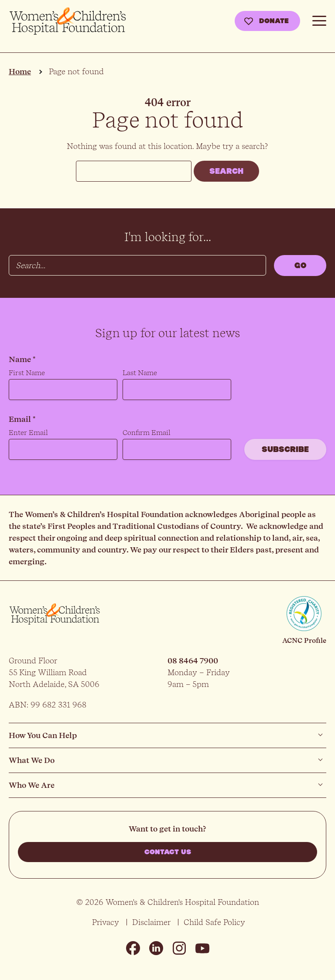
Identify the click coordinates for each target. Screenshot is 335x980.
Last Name (140, 373)
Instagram (179, 948)
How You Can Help (43, 735)
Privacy (106, 922)
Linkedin (156, 948)
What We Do (32, 760)
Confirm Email (147, 433)
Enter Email (28, 433)
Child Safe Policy (214, 922)
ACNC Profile (304, 640)
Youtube (202, 948)
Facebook (133, 948)
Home (20, 71)
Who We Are (32, 785)
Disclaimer (151, 922)
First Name (27, 373)
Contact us (168, 852)
